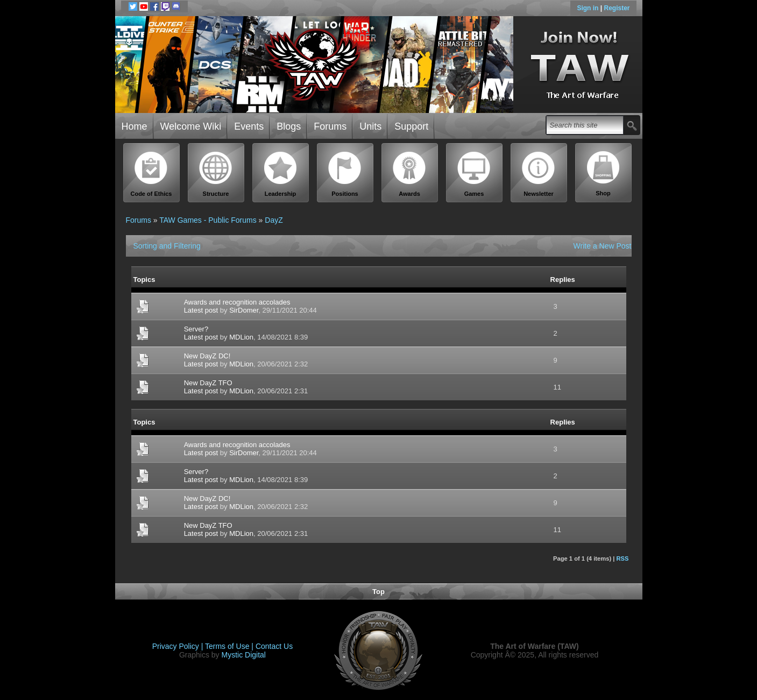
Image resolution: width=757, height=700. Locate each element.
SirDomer (244, 310)
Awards (409, 174)
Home (135, 126)
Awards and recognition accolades (237, 302)
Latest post (201, 310)
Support (411, 126)
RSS (622, 558)
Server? (196, 329)
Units (370, 126)
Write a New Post (603, 246)
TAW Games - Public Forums (208, 220)
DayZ (274, 220)
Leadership (280, 174)
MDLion (241, 337)
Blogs (289, 126)
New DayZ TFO (208, 383)
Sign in (588, 8)
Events (249, 126)
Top (378, 592)
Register (617, 8)
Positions (345, 174)
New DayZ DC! (207, 356)
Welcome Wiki (191, 126)
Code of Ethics (151, 174)
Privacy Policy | (179, 646)
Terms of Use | (230, 646)
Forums (330, 126)
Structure (216, 174)
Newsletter (539, 174)
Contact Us (274, 646)
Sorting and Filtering (167, 246)
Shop (603, 174)
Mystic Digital (243, 655)
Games (474, 174)
